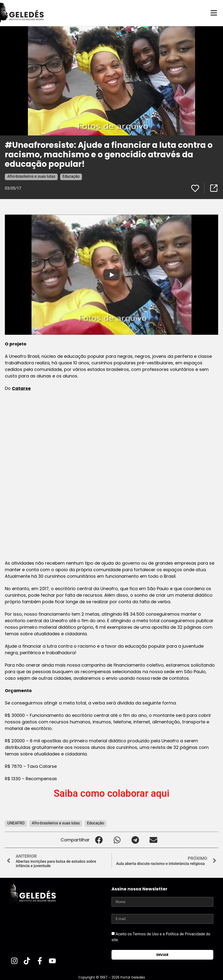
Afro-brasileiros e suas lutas (31, 176)
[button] (99, 840)
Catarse (21, 388)
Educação (71, 176)
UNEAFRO (16, 823)
